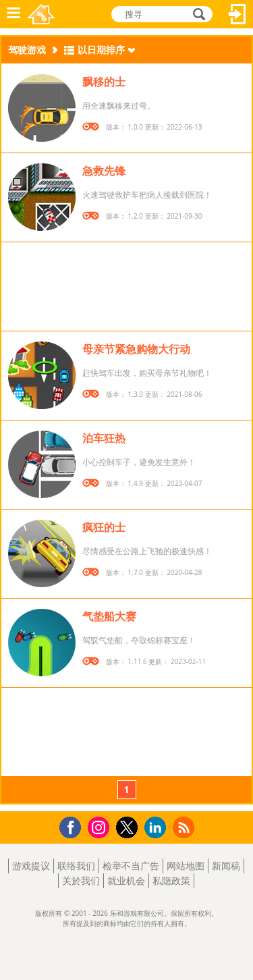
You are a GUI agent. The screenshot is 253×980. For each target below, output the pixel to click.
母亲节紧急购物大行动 (136, 349)
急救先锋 (104, 171)
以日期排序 (101, 50)
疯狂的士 (104, 527)
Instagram (101, 826)
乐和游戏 (41, 14)
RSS (185, 827)
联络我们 (76, 866)
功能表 (13, 14)
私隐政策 (171, 880)
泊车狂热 (104, 438)
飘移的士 (104, 82)
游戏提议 (31, 866)
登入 (237, 14)
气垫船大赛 (109, 616)
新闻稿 (226, 866)
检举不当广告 (131, 866)
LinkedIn (158, 828)
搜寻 (197, 14)
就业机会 (126, 880)
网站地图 (186, 866)
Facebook (74, 826)
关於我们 (81, 880)
